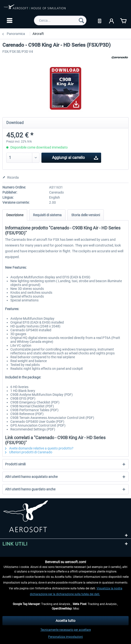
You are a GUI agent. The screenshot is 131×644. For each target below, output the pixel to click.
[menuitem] (9, 20)
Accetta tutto (65, 621)
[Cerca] (81, 20)
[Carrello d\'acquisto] (123, 20)
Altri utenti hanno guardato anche (30, 489)
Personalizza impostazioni (65, 637)
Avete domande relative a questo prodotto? (39, 448)
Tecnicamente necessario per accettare (66, 630)
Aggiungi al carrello (75, 157)
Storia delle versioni (86, 215)
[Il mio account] (112, 20)
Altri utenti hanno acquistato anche (31, 477)
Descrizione (15, 215)
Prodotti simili (15, 464)
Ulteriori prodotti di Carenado (29, 452)
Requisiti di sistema (47, 215)
